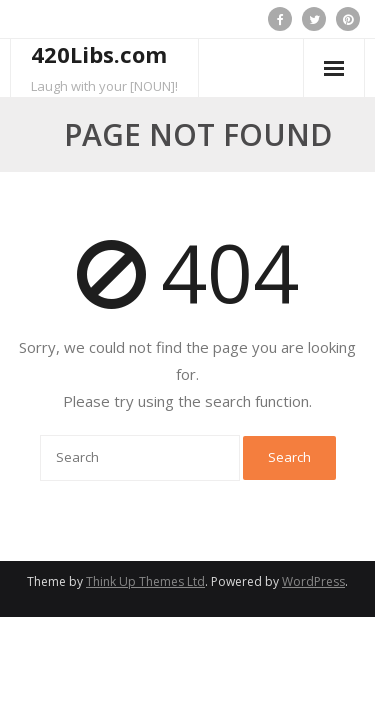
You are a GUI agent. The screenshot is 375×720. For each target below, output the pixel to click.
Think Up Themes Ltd (145, 581)
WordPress (313, 581)
